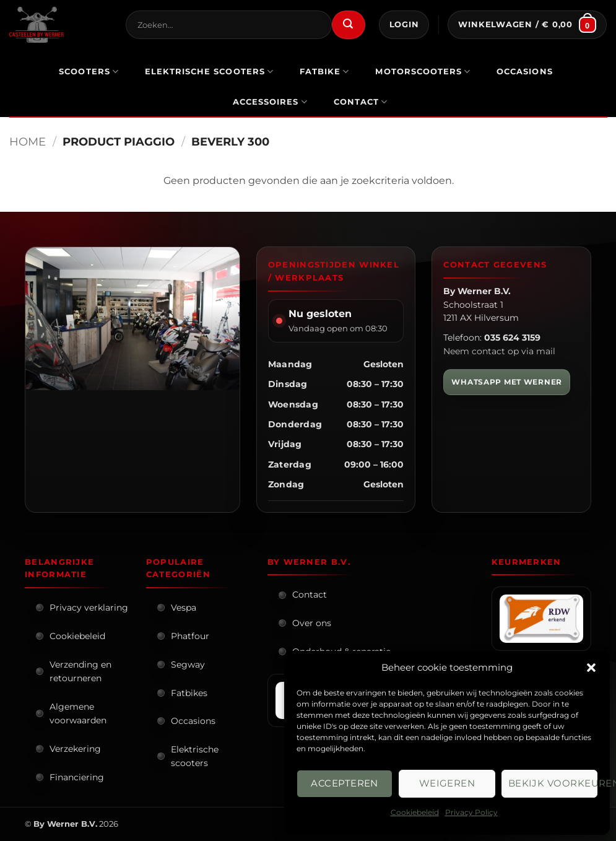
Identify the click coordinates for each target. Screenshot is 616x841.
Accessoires (270, 102)
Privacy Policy (471, 812)
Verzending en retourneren (80, 671)
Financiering (77, 777)
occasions (524, 71)
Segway (188, 665)
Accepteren (345, 783)
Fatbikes (189, 693)
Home (28, 142)
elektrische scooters (209, 72)
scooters (89, 72)
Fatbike (325, 72)
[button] (591, 668)
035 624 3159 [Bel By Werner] (512, 338)
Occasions (193, 721)
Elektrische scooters (195, 756)
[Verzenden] (349, 25)
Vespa (184, 608)
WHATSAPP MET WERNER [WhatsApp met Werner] (507, 382)
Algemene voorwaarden (78, 713)
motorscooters (423, 72)
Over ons (312, 623)
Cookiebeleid (415, 812)
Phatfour (190, 636)
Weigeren (447, 783)
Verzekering (75, 749)
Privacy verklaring (89, 608)
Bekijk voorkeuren (553, 783)
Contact (361, 102)
